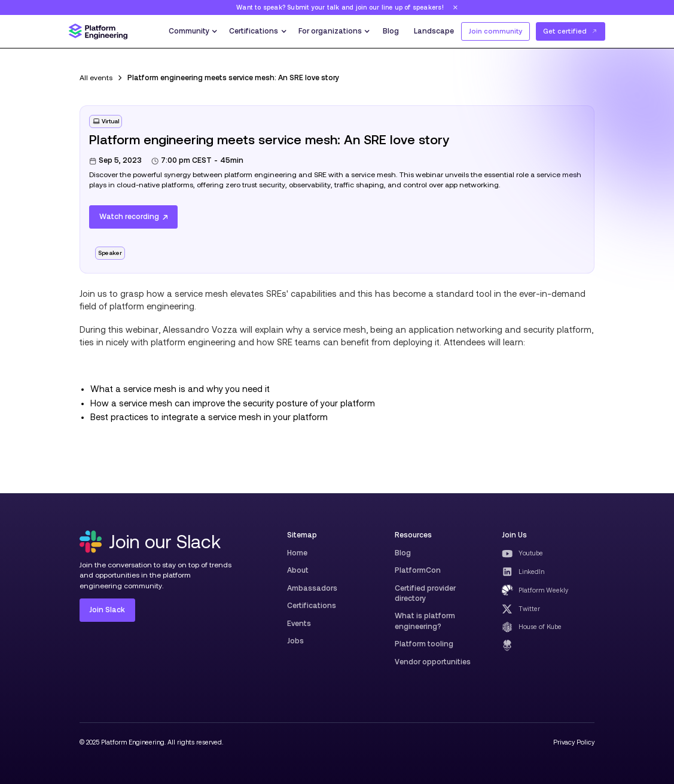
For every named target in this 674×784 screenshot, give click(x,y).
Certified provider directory (425, 593)
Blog (391, 31)
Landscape (434, 31)
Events (299, 624)
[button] (193, 31)
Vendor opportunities (433, 662)
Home (297, 553)
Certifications (312, 606)
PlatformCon (418, 570)
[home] (98, 31)
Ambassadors (312, 588)
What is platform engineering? (425, 621)
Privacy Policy (574, 742)
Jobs (295, 641)
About (298, 570)
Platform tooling (424, 644)
